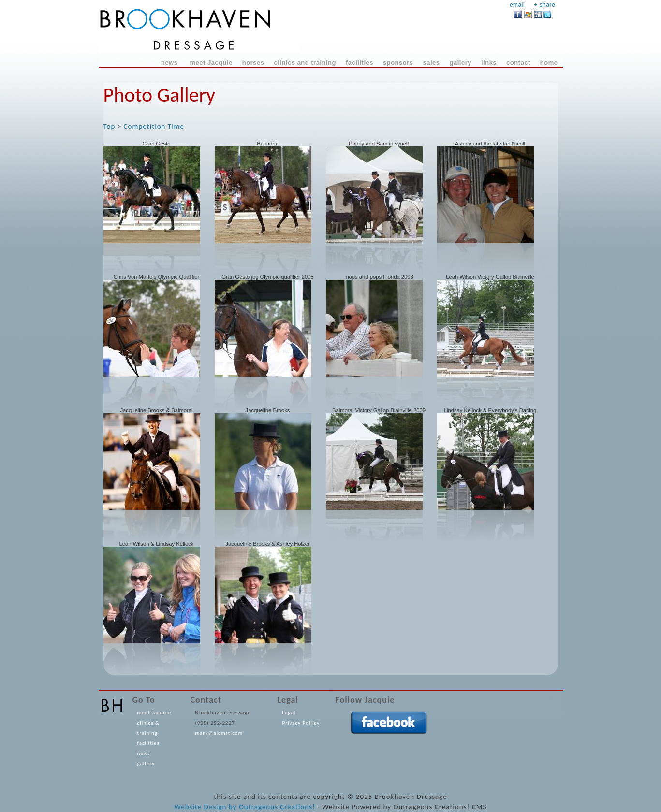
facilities (149, 743)
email (517, 5)
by (233, 807)
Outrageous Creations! (277, 807)
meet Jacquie (154, 713)
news (144, 753)
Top (110, 126)
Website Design (200, 807)
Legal (289, 713)
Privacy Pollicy (301, 723)
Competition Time (154, 126)
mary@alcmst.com (219, 733)
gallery (146, 763)
